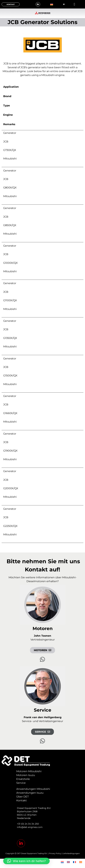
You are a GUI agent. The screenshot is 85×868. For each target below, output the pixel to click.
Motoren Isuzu (26, 775)
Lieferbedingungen (71, 853)
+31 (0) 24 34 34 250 (28, 824)
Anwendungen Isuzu (30, 793)
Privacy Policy (55, 853)
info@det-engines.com (30, 827)
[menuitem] (57, 4)
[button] (74, 4)
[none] (57, 4)
